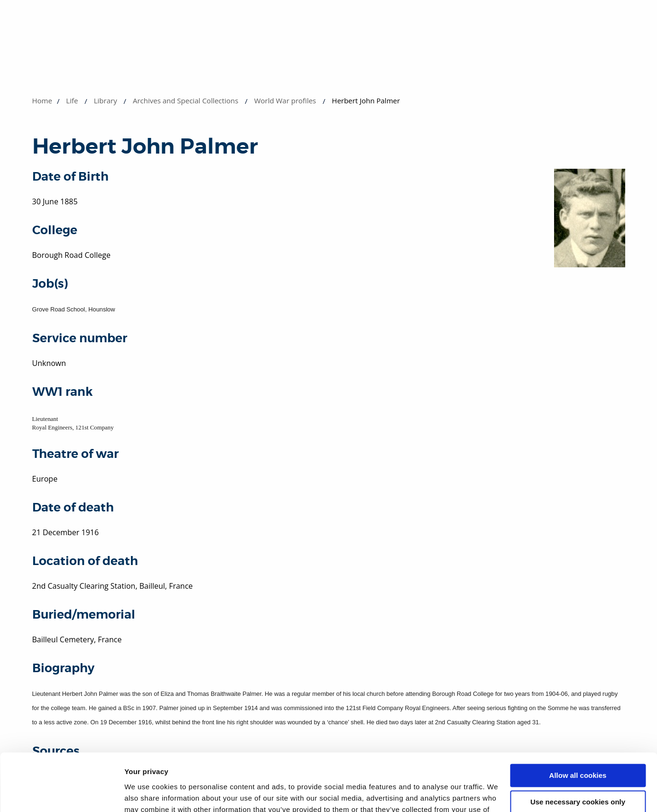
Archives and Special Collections (185, 100)
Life (72, 100)
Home (42, 100)
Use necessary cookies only (578, 748)
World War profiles (285, 100)
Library (106, 100)
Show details (146, 793)
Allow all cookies (578, 722)
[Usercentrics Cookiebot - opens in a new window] (61, 794)
